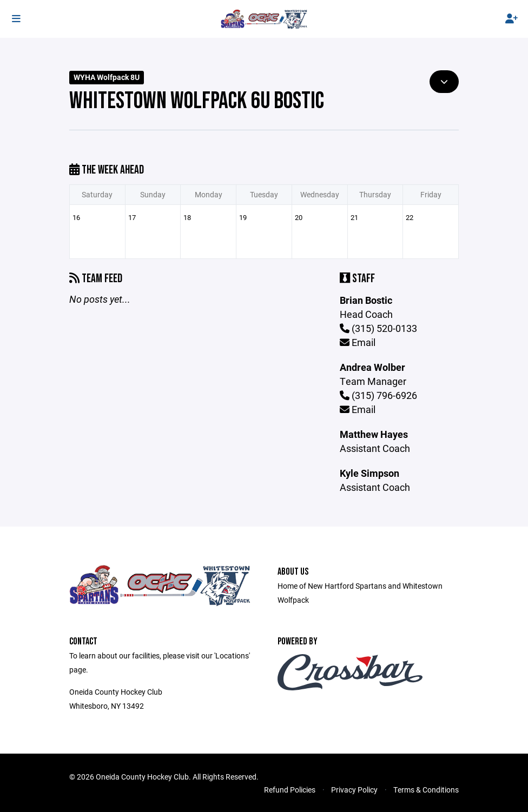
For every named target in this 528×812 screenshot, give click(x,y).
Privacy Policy (354, 790)
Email (358, 342)
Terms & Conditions (426, 790)
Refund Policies (290, 790)
